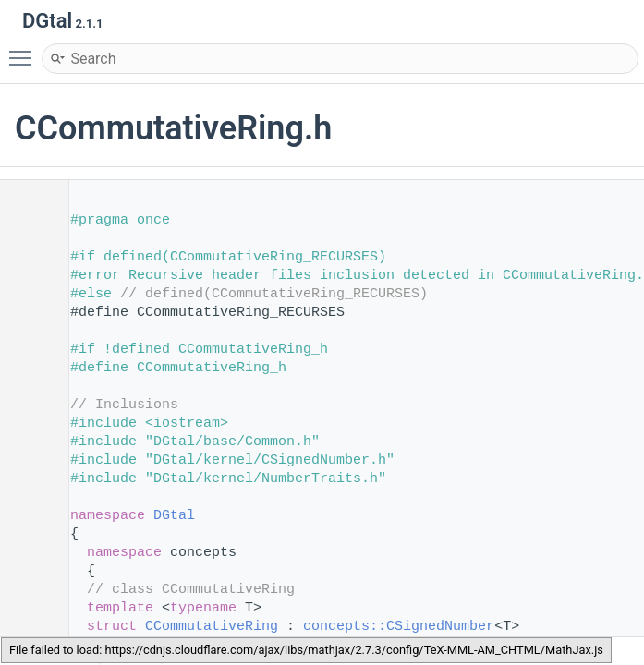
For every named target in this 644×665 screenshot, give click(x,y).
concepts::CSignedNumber (399, 627)
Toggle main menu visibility (25, 50)
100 (27, 627)
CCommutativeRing (212, 627)
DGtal (174, 516)
